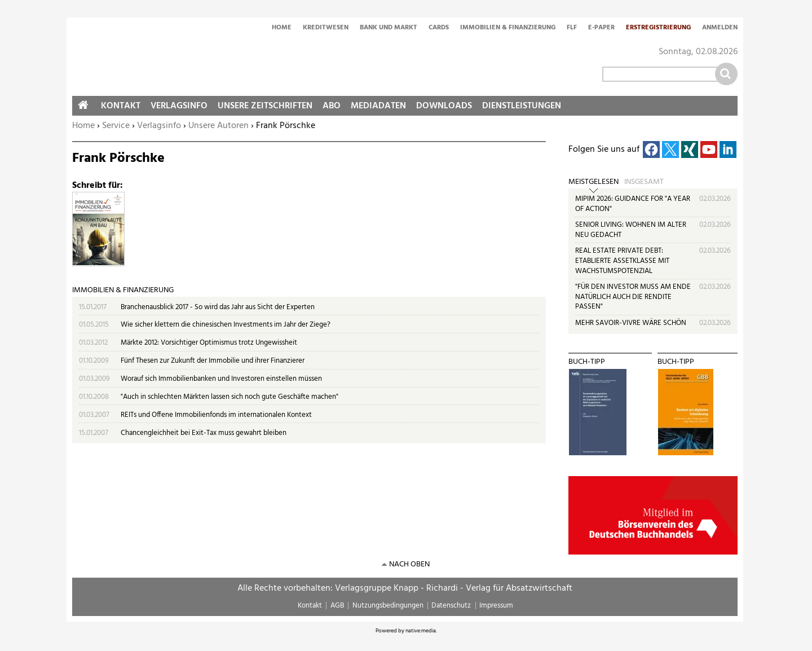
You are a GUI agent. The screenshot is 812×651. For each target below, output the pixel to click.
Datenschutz (451, 606)
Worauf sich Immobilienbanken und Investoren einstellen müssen (221, 379)
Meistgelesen (593, 182)
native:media (421, 631)
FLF (572, 28)
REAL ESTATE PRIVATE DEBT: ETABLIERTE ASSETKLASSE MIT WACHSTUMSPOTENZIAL (622, 261)
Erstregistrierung (658, 28)
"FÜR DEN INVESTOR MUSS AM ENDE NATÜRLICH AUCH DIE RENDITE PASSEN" (633, 297)
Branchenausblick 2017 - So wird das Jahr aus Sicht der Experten (218, 307)
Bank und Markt (389, 28)
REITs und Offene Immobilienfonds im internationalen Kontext (216, 415)
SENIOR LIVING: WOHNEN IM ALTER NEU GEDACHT (631, 230)
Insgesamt (644, 182)
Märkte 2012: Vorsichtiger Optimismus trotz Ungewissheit (209, 343)
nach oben (409, 564)
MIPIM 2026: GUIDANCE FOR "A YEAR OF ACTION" (633, 204)
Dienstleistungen (522, 106)
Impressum (496, 606)
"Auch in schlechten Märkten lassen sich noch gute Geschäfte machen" (230, 397)
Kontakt (121, 106)
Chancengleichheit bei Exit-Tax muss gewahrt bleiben (204, 433)
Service (116, 126)
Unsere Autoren (219, 126)
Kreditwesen (326, 28)
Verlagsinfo (159, 126)
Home (282, 28)
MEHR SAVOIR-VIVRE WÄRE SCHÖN (631, 323)
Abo (332, 106)
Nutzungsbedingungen (388, 606)
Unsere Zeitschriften (265, 106)
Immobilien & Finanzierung (508, 28)
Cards (439, 28)
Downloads (444, 106)
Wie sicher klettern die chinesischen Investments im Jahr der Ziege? (226, 325)
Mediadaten (378, 106)
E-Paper (601, 28)
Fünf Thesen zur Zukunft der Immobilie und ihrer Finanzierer (213, 361)
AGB (337, 606)
